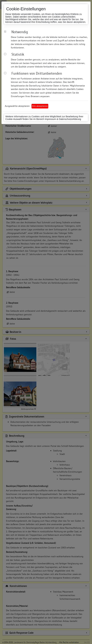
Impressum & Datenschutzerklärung (63, 119)
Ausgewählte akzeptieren (17, 106)
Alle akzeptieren (40, 106)
